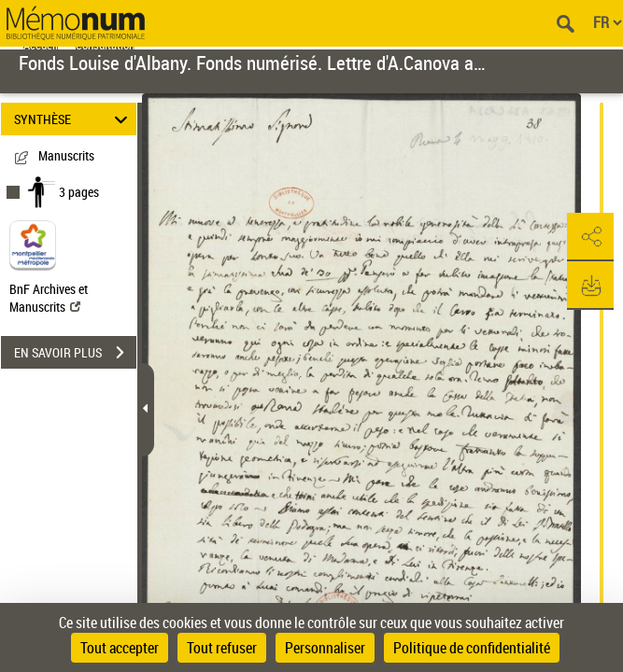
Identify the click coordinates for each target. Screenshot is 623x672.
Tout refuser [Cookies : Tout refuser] (222, 648)
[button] (590, 237)
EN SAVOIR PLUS (75, 353)
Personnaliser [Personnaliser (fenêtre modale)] (325, 648)
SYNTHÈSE (73, 119)
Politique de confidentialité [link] (472, 648)
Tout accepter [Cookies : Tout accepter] (120, 648)
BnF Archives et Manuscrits (49, 298)
